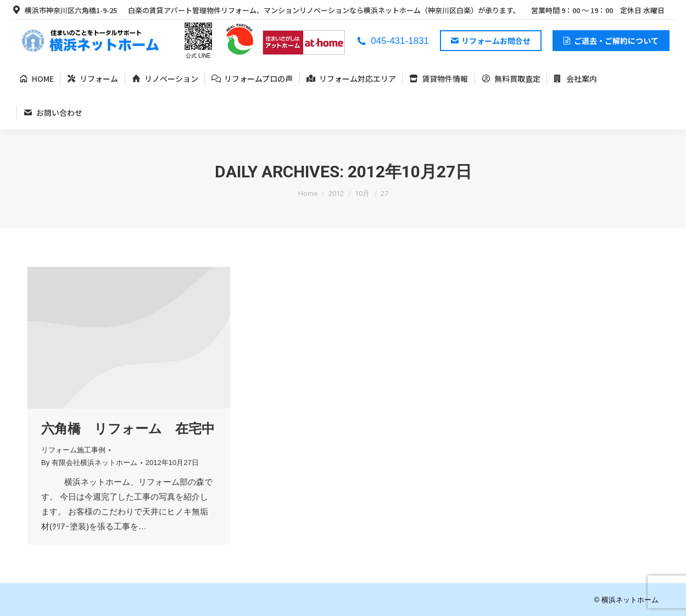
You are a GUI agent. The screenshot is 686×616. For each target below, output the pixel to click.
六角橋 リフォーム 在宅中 (128, 429)
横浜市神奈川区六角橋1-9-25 (64, 10)
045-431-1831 (392, 41)
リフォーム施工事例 (73, 450)
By (89, 463)
